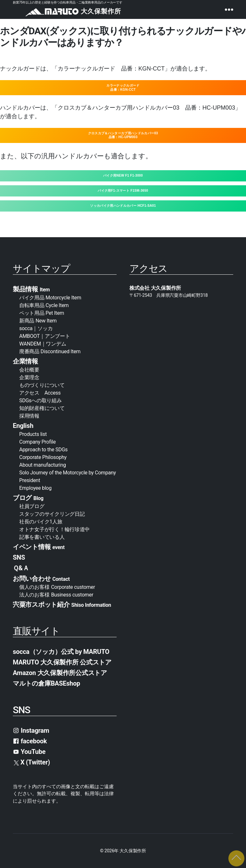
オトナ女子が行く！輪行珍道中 (54, 529)
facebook (30, 741)
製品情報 (31, 289)
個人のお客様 (57, 587)
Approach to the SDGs (43, 450)
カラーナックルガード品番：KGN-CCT (123, 88)
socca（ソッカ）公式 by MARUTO (61, 652)
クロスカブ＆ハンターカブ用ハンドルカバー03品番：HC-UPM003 (123, 135)
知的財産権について (42, 408)
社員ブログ (32, 506)
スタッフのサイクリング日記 (52, 514)
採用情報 (29, 416)
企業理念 (29, 377)
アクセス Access (40, 393)
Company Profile (37, 442)
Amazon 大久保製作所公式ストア (60, 673)
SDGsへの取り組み (40, 401)
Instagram (31, 730)
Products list (33, 434)
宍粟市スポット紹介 (62, 605)
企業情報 (25, 361)
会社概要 (32, 370)
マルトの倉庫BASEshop (46, 683)
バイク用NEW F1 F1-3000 (123, 175)
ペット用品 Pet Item (42, 313)
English (23, 426)
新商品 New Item (38, 321)
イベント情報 (39, 547)
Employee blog (35, 488)
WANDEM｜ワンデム (43, 344)
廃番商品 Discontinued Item (50, 351)
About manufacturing (43, 465)
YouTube (29, 752)
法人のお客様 (56, 595)
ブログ (28, 498)
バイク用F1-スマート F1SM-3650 (123, 191)
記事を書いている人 (42, 537)
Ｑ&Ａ (21, 568)
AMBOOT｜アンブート (45, 336)
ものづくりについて (42, 385)
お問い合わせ (41, 579)
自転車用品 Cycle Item (44, 305)
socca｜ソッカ (36, 328)
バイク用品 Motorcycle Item (50, 298)
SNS (19, 557)
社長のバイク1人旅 (41, 522)
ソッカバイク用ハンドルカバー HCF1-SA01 (123, 206)
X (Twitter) (32, 762)
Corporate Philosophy (43, 457)
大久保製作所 (133, 851)
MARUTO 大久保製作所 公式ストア (62, 662)
